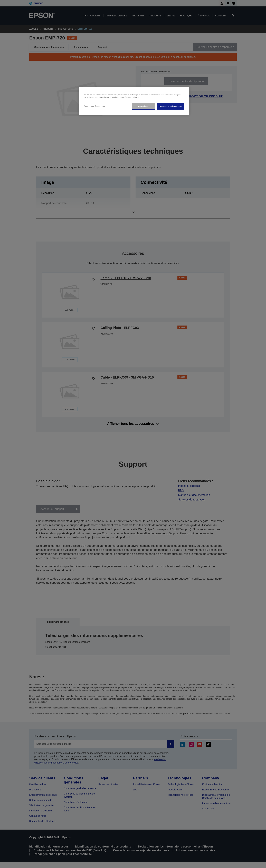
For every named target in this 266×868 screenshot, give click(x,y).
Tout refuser (143, 106)
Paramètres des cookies (95, 106)
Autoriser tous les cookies (171, 106)
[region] (134, 101)
